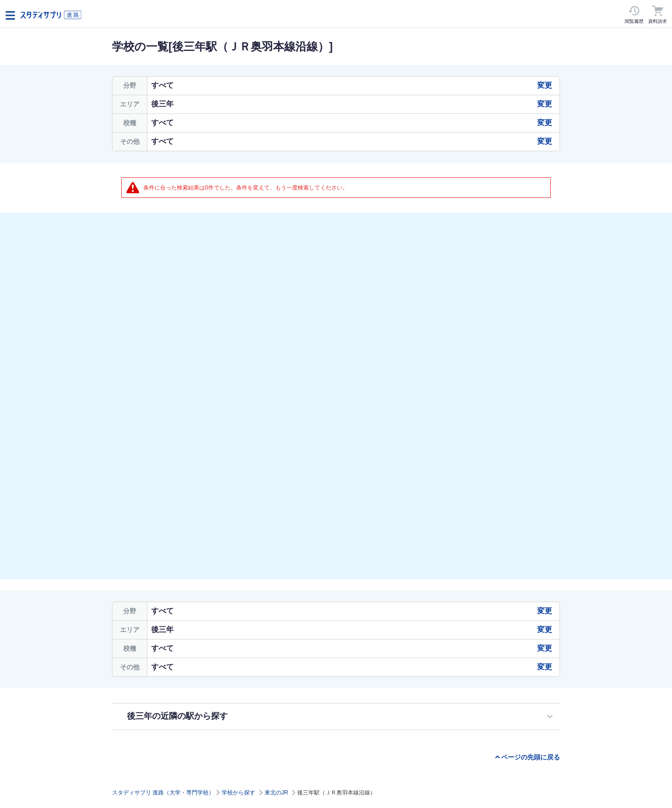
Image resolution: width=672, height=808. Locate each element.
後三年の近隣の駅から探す (177, 716)
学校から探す (238, 793)
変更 (545, 85)
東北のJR (276, 793)
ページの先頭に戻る (531, 757)
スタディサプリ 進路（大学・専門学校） (163, 793)
